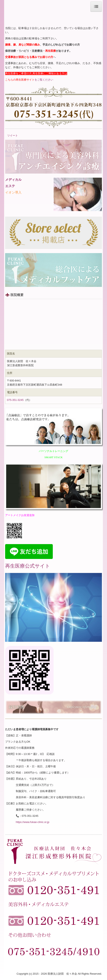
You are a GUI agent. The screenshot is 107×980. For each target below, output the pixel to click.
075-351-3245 (15, 400)
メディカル (13, 180)
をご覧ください (29, 80)
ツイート (13, 136)
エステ (10, 186)
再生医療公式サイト (28, 566)
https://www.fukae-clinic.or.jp (33, 822)
